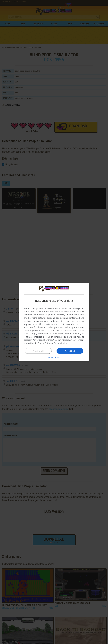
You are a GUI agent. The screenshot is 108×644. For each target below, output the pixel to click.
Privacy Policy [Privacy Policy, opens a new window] (60, 343)
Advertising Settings (42, 340)
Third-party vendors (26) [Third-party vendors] (52, 324)
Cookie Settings (45, 343)
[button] (54, 357)
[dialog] (54, 322)
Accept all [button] (70, 351)
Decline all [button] (38, 351)
